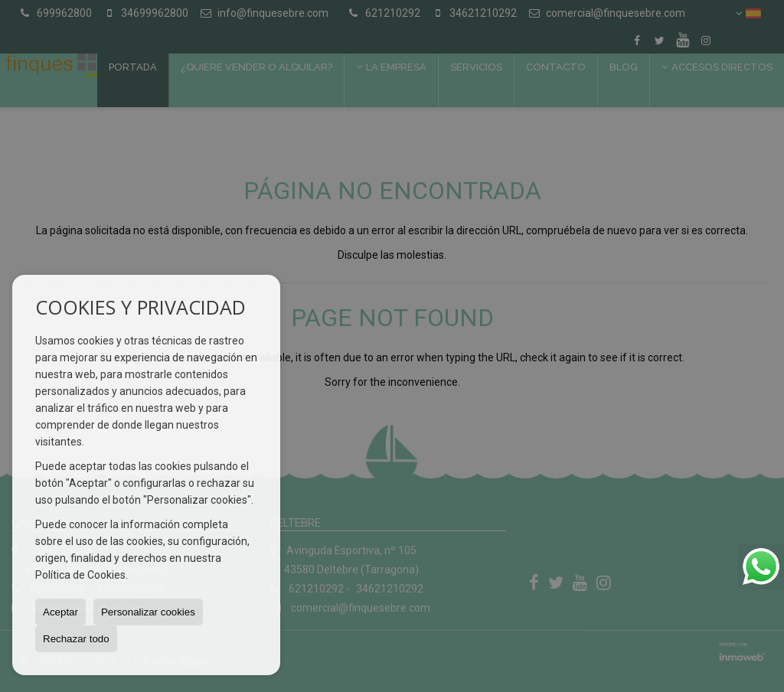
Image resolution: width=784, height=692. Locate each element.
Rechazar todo (76, 639)
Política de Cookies (80, 575)
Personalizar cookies (148, 612)
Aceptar (60, 612)
